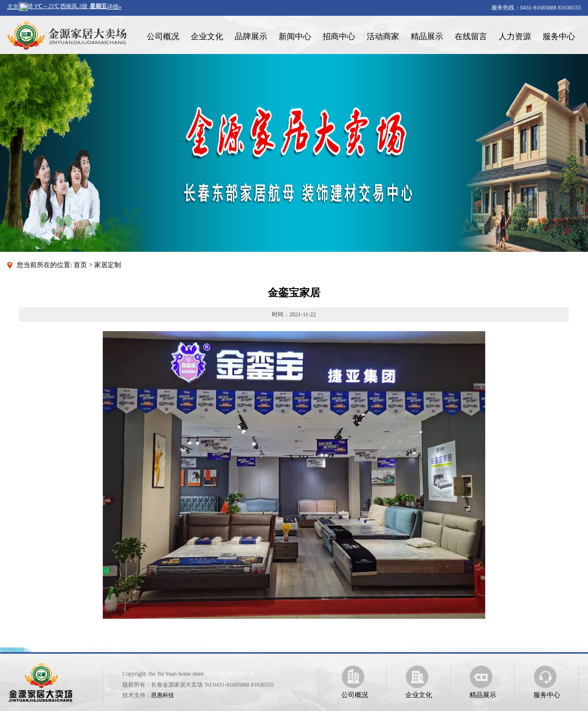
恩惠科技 (163, 695)
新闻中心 (295, 37)
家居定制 (108, 265)
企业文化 (207, 37)
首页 (80, 265)
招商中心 (339, 37)
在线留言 (471, 37)
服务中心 (559, 37)
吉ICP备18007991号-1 (232, 674)
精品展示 (427, 37)
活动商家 (383, 37)
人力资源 (515, 37)
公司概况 (163, 37)
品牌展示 (251, 37)
